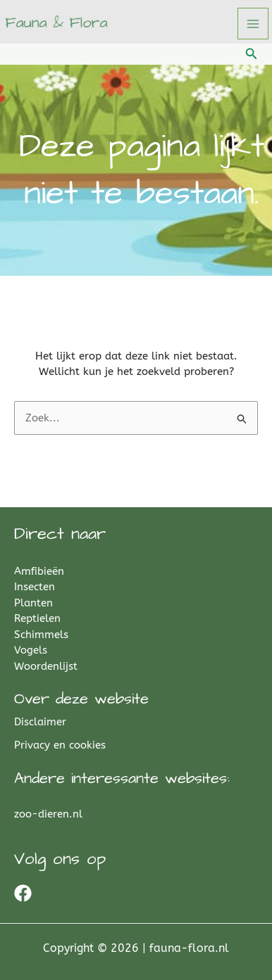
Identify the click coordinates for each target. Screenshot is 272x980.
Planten (33, 603)
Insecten (35, 587)
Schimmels (41, 635)
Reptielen (37, 618)
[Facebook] (23, 893)
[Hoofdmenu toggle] (253, 24)
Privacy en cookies (60, 745)
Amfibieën (39, 571)
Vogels (31, 650)
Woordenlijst (46, 666)
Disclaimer (40, 722)
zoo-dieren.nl (48, 814)
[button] (252, 54)
